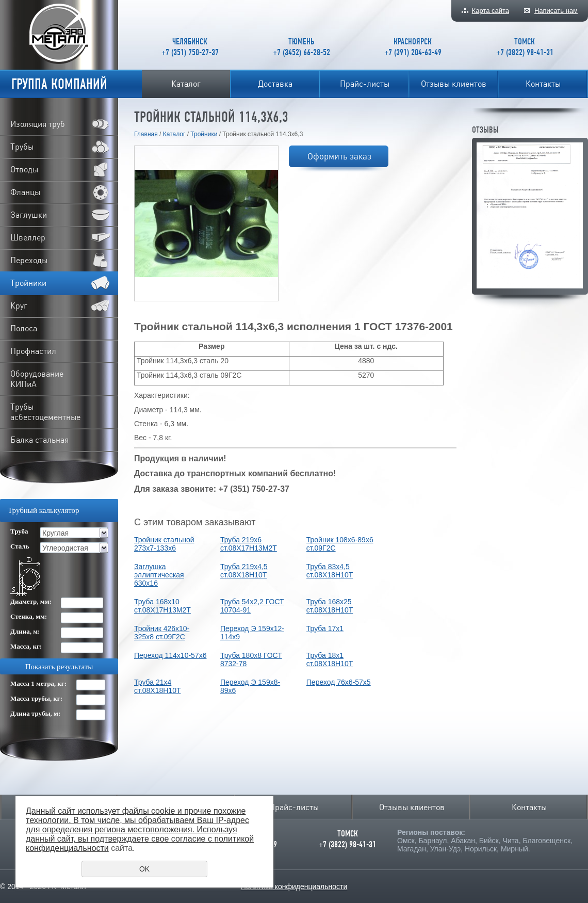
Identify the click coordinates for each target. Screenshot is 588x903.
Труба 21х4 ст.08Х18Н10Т (157, 686)
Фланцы (25, 192)
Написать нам (556, 11)
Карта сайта (491, 11)
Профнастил (33, 351)
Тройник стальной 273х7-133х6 (164, 544)
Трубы (22, 147)
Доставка (275, 84)
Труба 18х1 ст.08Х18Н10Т (330, 659)
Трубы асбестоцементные (45, 412)
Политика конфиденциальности (294, 886)
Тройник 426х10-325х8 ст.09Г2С (162, 633)
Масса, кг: (26, 646)
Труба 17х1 (325, 628)
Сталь (20, 546)
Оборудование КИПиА (37, 379)
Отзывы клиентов (454, 84)
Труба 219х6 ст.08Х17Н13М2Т (249, 544)
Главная (146, 134)
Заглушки (29, 215)
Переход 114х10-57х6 (170, 655)
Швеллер (28, 237)
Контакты (543, 84)
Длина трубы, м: (35, 713)
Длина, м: (25, 631)
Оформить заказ (339, 156)
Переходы (29, 260)
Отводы (24, 169)
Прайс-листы (365, 84)
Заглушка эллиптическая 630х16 (159, 575)
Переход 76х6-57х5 (339, 682)
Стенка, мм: (29, 616)
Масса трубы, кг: (36, 698)
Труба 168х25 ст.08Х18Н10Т (330, 606)
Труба (19, 531)
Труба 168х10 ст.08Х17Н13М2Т (162, 606)
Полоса (24, 328)
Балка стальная (39, 440)
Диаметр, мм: (31, 601)
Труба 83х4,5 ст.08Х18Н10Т (330, 571)
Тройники (204, 134)
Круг (19, 305)
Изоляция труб (38, 124)
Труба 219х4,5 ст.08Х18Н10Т (244, 571)
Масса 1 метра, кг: (38, 683)
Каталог (186, 84)
